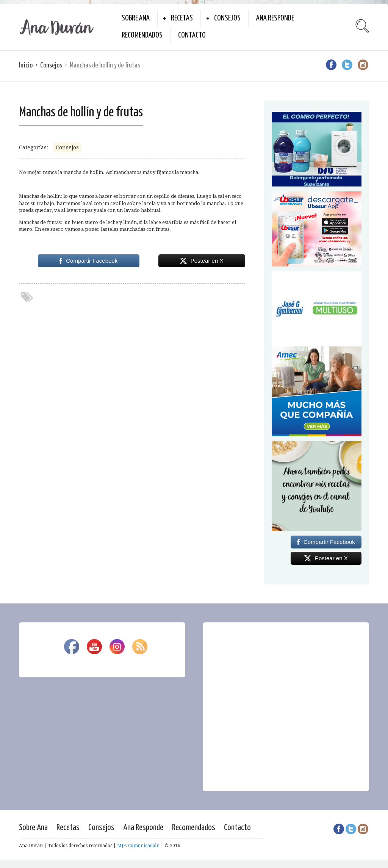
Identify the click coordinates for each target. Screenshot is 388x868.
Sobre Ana (136, 18)
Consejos (227, 18)
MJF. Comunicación (138, 846)
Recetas (182, 18)
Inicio (26, 65)
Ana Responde (275, 18)
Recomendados (142, 35)
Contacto (192, 35)
